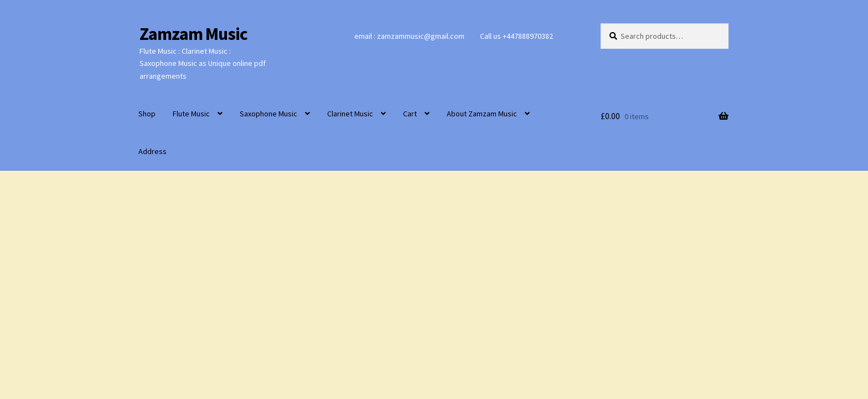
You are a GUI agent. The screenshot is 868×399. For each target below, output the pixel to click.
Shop (147, 114)
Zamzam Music (193, 34)
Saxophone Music (268, 114)
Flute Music (191, 114)
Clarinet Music (350, 114)
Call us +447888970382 (516, 36)
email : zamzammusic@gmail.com (409, 36)
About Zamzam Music (482, 114)
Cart (410, 114)
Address (153, 151)
